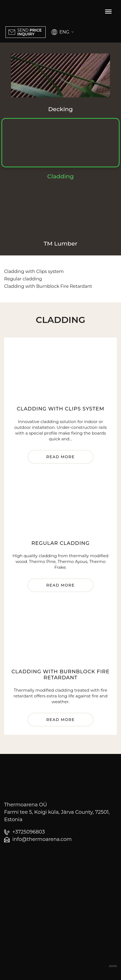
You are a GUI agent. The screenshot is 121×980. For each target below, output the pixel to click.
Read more (60, 457)
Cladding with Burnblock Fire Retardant (48, 286)
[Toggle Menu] (108, 12)
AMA (113, 966)
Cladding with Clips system (34, 271)
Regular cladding (23, 279)
